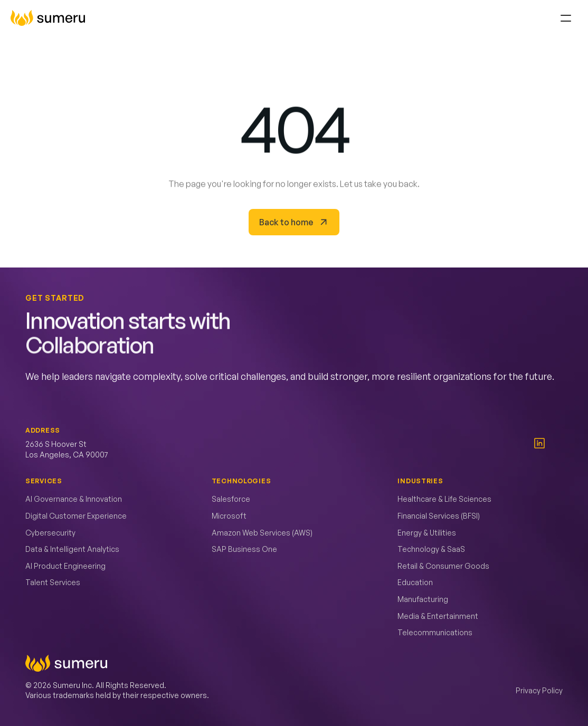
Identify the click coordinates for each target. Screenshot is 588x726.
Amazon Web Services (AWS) (262, 533)
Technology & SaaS (431, 549)
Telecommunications (435, 632)
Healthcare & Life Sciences (444, 499)
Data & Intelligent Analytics (72, 549)
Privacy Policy (539, 690)
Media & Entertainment (438, 616)
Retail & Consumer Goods (443, 566)
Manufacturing (423, 599)
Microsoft (229, 516)
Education (415, 582)
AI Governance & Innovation (74, 499)
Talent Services (53, 582)
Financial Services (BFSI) (439, 516)
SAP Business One (244, 549)
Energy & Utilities (427, 533)
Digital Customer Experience (76, 516)
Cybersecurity (50, 533)
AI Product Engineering (65, 566)
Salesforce (231, 499)
